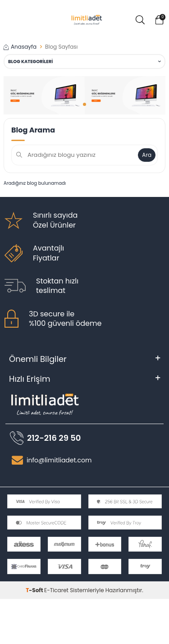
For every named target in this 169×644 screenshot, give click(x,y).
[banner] (44, 95)
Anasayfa (20, 47)
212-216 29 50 (54, 438)
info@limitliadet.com (59, 460)
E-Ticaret (56, 590)
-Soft (35, 590)
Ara (147, 155)
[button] (84, 104)
